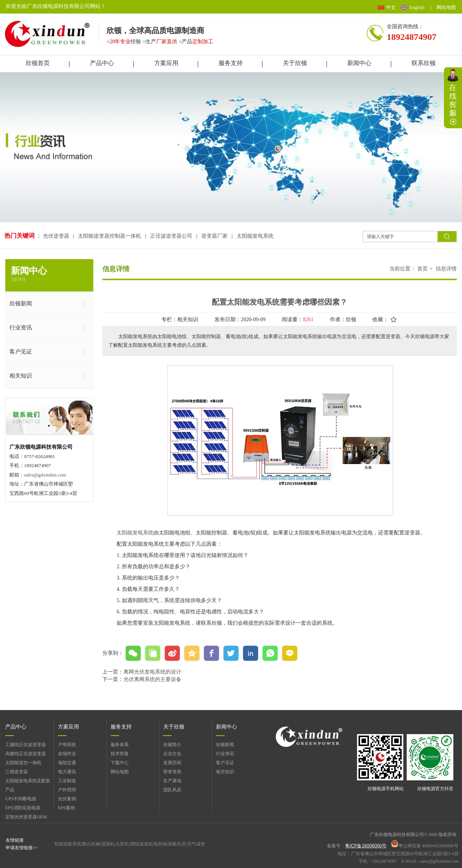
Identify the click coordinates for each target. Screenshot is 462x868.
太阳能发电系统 (255, 236)
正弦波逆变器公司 (171, 236)
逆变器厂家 (214, 236)
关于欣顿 (174, 727)
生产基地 (172, 781)
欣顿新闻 (225, 745)
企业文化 (172, 754)
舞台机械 (91, 844)
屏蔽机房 (177, 844)
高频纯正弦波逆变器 (26, 754)
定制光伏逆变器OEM (26, 817)
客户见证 (225, 763)
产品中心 (16, 727)
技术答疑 (120, 754)
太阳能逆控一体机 (23, 763)
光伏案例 (67, 799)
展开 (453, 98)
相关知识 (225, 772)
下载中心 (120, 763)
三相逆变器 (17, 772)
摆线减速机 (141, 844)
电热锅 (160, 844)
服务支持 (121, 727)
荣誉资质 (172, 772)
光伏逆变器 (57, 236)
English (417, 7)
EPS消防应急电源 (23, 808)
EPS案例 (66, 808)
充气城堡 (196, 844)
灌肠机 (108, 844)
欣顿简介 (172, 745)
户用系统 (67, 745)
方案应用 (68, 727)
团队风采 (172, 790)
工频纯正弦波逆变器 (26, 745)
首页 (422, 269)
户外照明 (67, 790)
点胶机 (122, 844)
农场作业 (67, 754)
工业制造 (67, 781)
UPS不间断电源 (21, 799)
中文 (391, 7)
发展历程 (172, 763)
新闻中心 (226, 727)
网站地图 (446, 7)
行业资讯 (225, 754)
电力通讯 (67, 772)
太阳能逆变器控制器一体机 (109, 236)
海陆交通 (67, 763)
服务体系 (120, 745)
